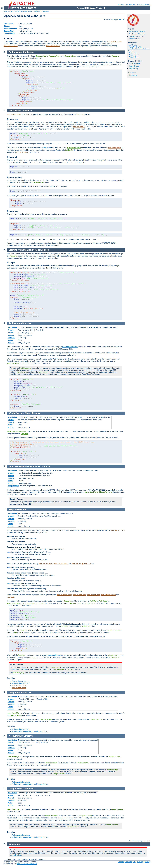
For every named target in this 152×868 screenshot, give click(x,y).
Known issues (134, 66)
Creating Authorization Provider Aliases (137, 38)
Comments (133, 75)
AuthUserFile (76, 603)
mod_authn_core (19, 686)
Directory (60, 670)
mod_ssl (11, 597)
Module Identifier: (11, 29)
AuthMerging (133, 45)
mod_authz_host (61, 564)
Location (55, 667)
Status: (7, 26)
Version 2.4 (37, 11)
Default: (11, 333)
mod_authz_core (114, 41)
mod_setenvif (79, 127)
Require (131, 51)
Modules (121, 4)
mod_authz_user (53, 46)
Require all (12, 157)
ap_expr (33, 239)
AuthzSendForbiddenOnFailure (139, 49)
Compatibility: (10, 34)
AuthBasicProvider (16, 603)
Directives (128, 4)
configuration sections (18, 669)
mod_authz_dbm (79, 595)
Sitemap (147, 4)
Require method (14, 177)
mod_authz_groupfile (81, 564)
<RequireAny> (133, 55)
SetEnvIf (69, 150)
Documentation (26, 11)
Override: (11, 338)
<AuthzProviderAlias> (136, 47)
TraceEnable (37, 183)
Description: (9, 24)
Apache (6, 11)
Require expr (13, 211)
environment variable (82, 122)
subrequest (46, 148)
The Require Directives (137, 34)
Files (71, 670)
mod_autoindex (114, 148)
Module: (11, 343)
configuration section (70, 347)
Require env (13, 119)
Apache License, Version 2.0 (27, 864)
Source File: (9, 31)
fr (124, 19)
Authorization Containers (138, 31)
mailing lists (17, 855)
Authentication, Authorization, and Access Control (30, 731)
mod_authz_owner (108, 595)
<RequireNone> (134, 57)
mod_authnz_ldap (64, 595)
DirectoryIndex (74, 148)
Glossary (140, 4)
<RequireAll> (133, 53)
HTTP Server (15, 11)
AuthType (103, 601)
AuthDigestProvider (35, 603)
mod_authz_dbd (93, 595)
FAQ (135, 4)
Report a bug (134, 69)
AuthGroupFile (92, 603)
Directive (27, 323)
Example (11, 263)
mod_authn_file (11, 46)
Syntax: (11, 330)
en (120, 19)
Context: (11, 335)
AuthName (94, 601)
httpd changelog (135, 63)
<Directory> (44, 372)
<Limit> (85, 626)
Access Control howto (20, 681)
